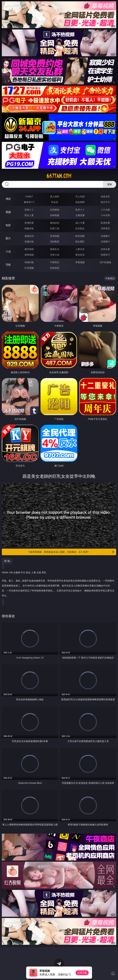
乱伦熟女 (80, 228)
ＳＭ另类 (105, 215)
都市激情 (29, 249)
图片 (8, 238)
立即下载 (82, 973)
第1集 (7, 561)
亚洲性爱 (29, 223)
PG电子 (29, 196)
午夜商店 (55, 262)
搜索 (110, 184)
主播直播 (80, 215)
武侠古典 (105, 249)
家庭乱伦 (55, 249)
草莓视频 (80, 262)
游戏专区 (105, 196)
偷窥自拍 (29, 236)
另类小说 (55, 255)
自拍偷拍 (55, 210)
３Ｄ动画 (105, 210)
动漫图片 (105, 236)
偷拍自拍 (55, 223)
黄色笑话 (80, 255)
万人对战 (80, 196)
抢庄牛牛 (105, 202)
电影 (8, 225)
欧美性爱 (105, 223)
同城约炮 (29, 262)
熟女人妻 (29, 215)
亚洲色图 (55, 236)
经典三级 (55, 228)
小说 (8, 251)
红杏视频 (29, 268)
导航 (8, 265)
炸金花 (55, 202)
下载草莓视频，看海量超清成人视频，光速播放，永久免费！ (71, 552)
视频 (8, 212)
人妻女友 (80, 249)
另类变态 (105, 228)
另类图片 (105, 242)
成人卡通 (80, 223)
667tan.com (59, 176)
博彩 (8, 199)
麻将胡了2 (29, 202)
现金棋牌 (80, 202)
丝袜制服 (55, 215)
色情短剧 (55, 268)
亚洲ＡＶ (29, 210)
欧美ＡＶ (80, 210)
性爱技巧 (105, 255)
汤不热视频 (105, 262)
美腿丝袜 (29, 242)
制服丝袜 (29, 228)
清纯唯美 (55, 242)
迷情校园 (29, 255)
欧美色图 (80, 236)
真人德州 (55, 196)
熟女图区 (80, 242)
